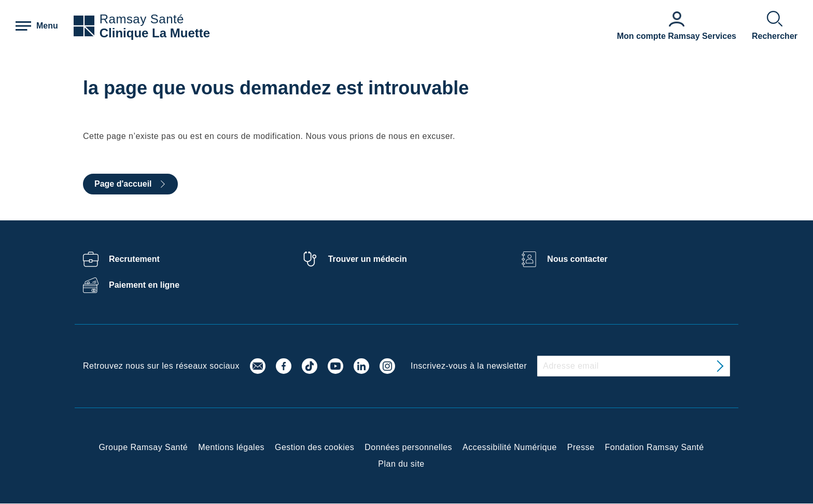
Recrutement (134, 259)
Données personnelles (408, 447)
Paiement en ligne (144, 285)
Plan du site (401, 464)
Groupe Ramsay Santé (143, 447)
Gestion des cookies (314, 447)
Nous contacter (577, 259)
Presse (581, 447)
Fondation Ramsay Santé (655, 447)
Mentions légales (231, 447)
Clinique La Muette (155, 33)
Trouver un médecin (368, 259)
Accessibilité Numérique (510, 447)
